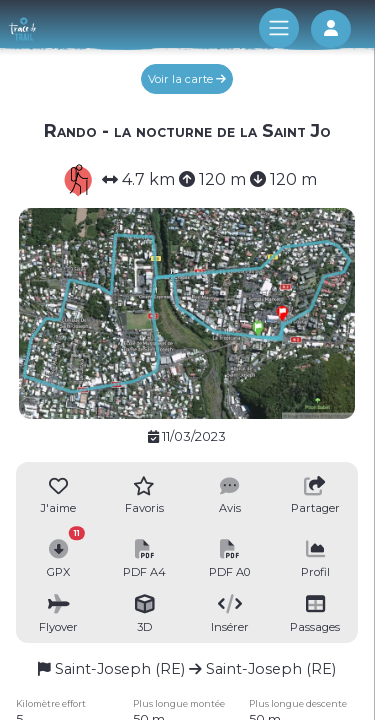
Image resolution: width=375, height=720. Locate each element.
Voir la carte (187, 79)
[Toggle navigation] (279, 28)
